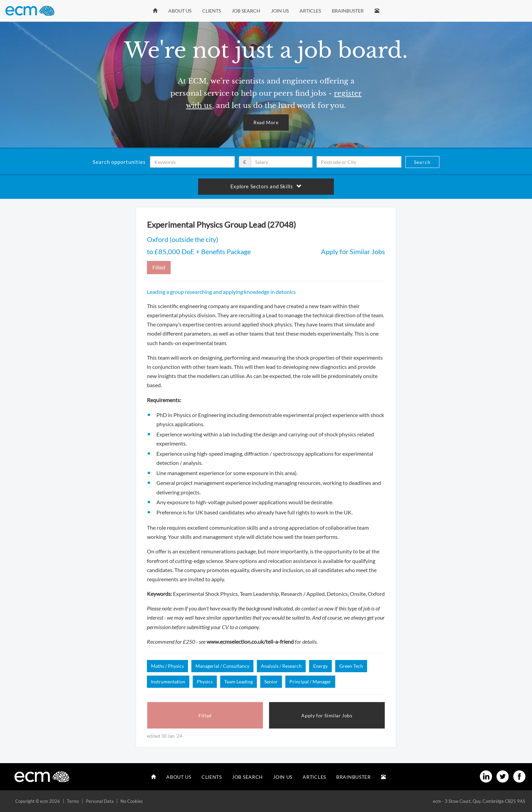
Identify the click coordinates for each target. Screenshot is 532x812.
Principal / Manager (310, 682)
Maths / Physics (167, 666)
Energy (320, 666)
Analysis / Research (281, 666)
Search (422, 162)
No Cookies (132, 801)
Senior (271, 682)
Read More (266, 122)
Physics (205, 682)
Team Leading (239, 682)
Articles (310, 11)
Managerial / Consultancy (222, 666)
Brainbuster (348, 11)
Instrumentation (168, 682)
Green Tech (351, 666)
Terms (73, 801)
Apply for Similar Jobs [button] (327, 715)
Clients (212, 11)
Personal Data (100, 801)
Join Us (280, 11)
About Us (180, 11)
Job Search (246, 11)
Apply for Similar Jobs (353, 251)
